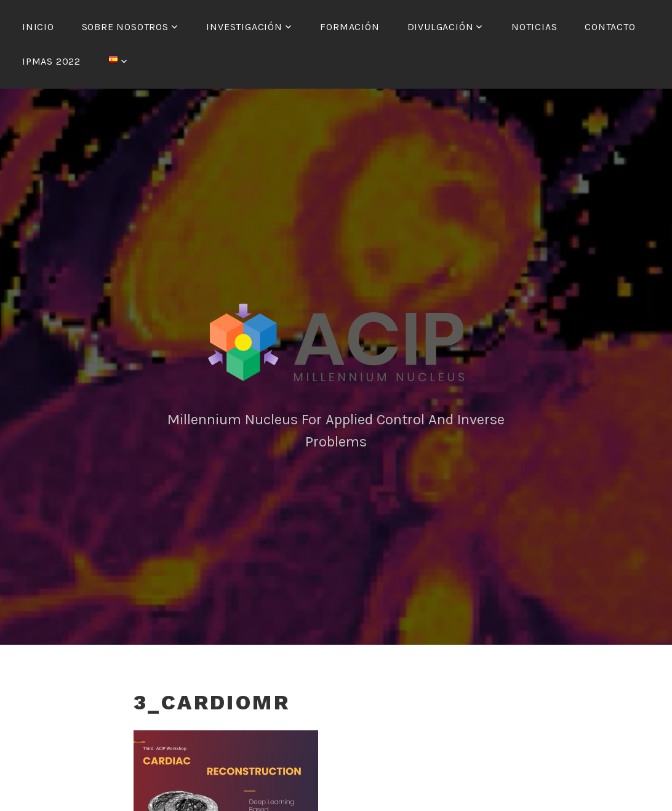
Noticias (534, 27)
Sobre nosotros (125, 27)
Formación (350, 27)
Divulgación (441, 27)
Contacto (610, 27)
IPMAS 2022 (51, 61)
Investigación (244, 27)
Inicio (38, 27)
